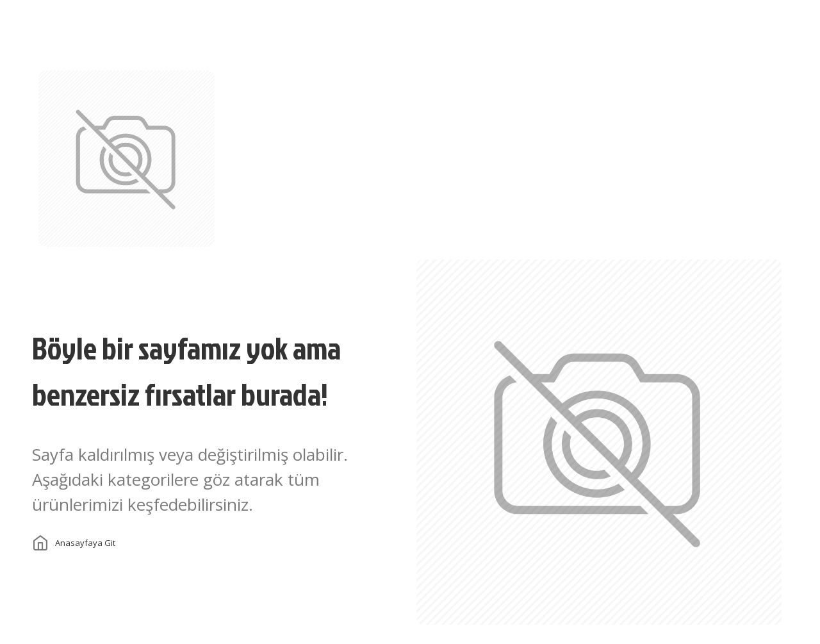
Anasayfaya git (85, 543)
